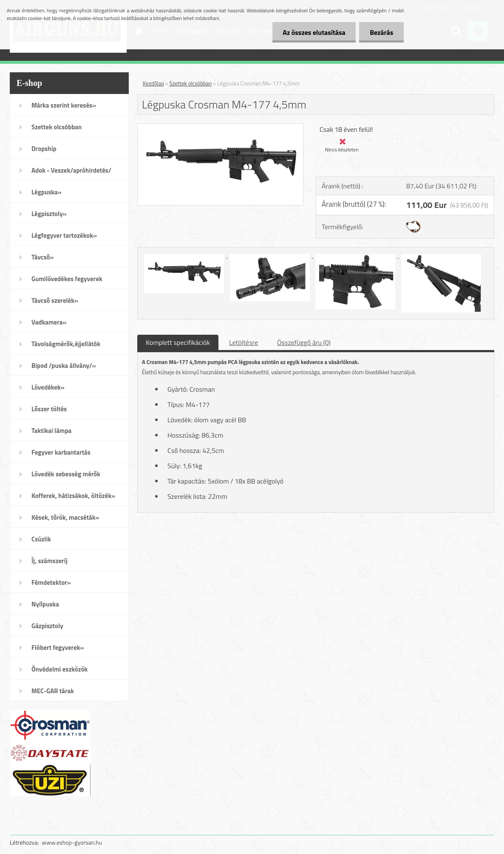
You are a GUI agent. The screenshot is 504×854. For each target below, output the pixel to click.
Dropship (44, 149)
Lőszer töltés (49, 409)
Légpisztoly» (49, 214)
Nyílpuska (45, 604)
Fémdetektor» (51, 582)
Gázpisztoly (47, 626)
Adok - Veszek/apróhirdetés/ (71, 170)
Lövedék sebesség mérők (66, 474)
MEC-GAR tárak (53, 691)
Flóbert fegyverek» (58, 648)
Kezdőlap (153, 83)
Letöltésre (244, 342)
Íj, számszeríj (50, 561)
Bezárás (381, 32)
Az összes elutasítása (314, 32)
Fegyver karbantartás (61, 452)
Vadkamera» (49, 322)
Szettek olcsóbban (57, 127)
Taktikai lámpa (51, 431)
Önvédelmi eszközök (59, 669)
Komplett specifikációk (178, 342)
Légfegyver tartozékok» (64, 235)
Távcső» (43, 257)
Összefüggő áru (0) (304, 342)
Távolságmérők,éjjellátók (66, 344)
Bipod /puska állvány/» (64, 366)
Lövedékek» (48, 387)
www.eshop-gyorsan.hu (72, 842)
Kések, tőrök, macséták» (65, 517)
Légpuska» (47, 192)
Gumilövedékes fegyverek (67, 279)
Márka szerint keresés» (64, 105)
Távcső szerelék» (55, 300)
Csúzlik (41, 539)
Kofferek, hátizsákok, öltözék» (73, 496)
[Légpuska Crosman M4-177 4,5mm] (220, 127)
